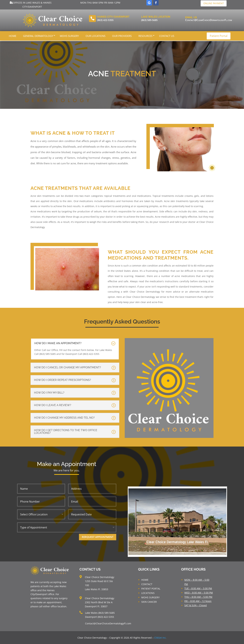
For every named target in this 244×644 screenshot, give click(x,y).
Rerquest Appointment (98, 537)
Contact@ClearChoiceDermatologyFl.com (209, 20)
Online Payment (214, 3)
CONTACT (147, 584)
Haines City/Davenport (113, 17)
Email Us (191, 17)
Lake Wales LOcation (156, 17)
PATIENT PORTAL (151, 588)
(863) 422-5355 (105, 20)
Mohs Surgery (69, 36)
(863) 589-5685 (149, 20)
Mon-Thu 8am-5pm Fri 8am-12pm (100, 3)
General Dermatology (38, 36)
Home (13, 36)
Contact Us (167, 36)
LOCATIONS (148, 593)
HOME (145, 579)
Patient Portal (219, 36)
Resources (145, 36)
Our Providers (122, 36)
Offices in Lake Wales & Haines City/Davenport (32, 5)
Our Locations (95, 36)
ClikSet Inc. (160, 637)
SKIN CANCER (149, 601)
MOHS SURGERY (150, 597)
